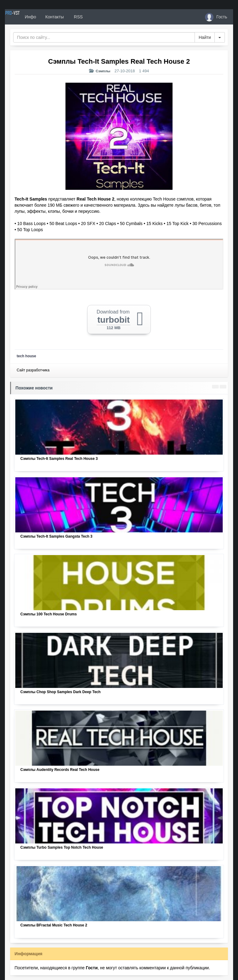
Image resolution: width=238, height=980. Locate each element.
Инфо (52, 17)
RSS (99, 17)
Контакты (76, 17)
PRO (23, 17)
